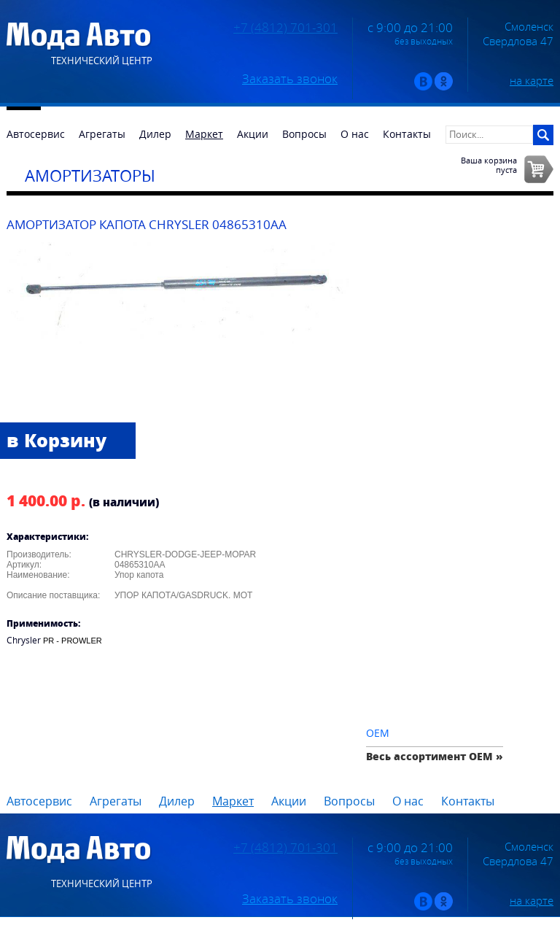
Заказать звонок (290, 79)
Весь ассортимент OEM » (435, 756)
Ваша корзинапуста (489, 165)
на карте (532, 80)
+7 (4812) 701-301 (285, 28)
